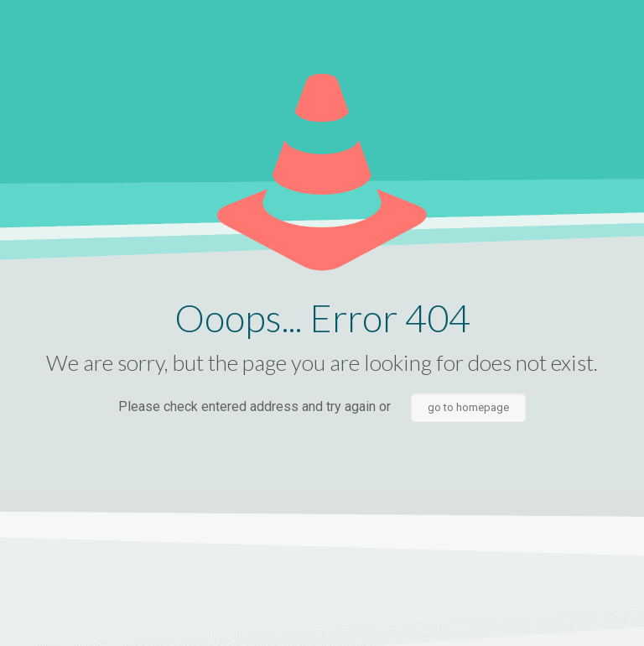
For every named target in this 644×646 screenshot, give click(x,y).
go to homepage (468, 407)
